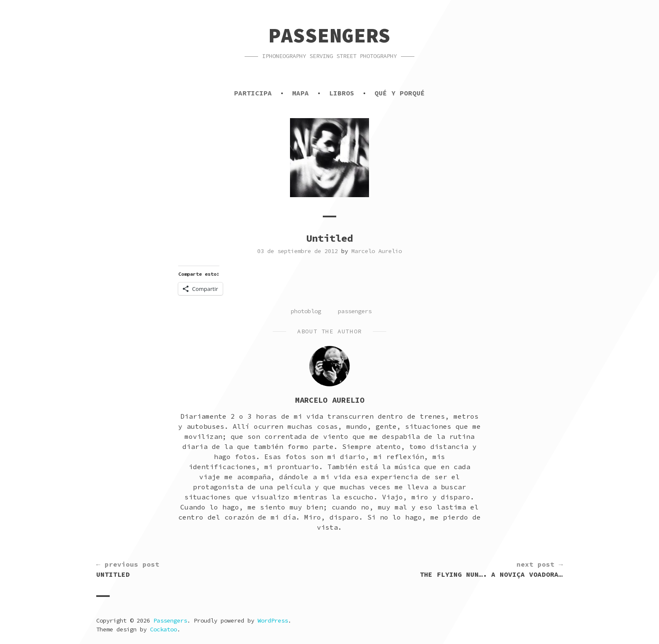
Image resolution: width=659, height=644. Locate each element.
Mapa (301, 93)
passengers (355, 311)
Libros (342, 93)
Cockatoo (163, 629)
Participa (253, 93)
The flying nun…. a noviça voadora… (491, 569)
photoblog (306, 311)
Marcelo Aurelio (377, 251)
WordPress (273, 620)
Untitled (128, 569)
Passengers (329, 35)
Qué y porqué (400, 93)
